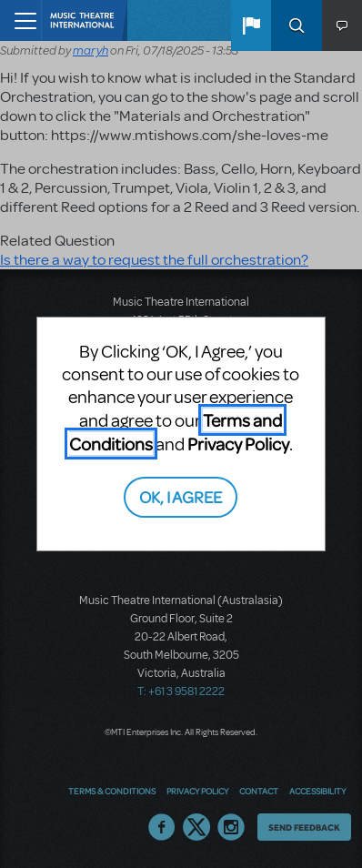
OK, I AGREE (181, 496)
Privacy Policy (238, 444)
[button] (251, 25)
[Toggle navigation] (20, 20)
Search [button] (297, 25)
